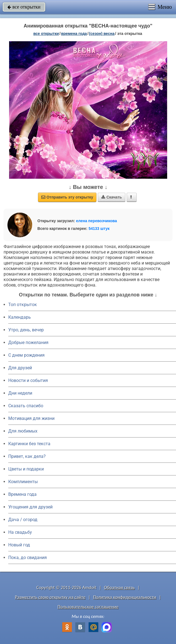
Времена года (22, 494)
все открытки (24, 7)
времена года (74, 34)
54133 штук (99, 229)
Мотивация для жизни (31, 418)
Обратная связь (120, 587)
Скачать (112, 197)
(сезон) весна (102, 34)
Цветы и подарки (26, 469)
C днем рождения (26, 355)
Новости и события (28, 380)
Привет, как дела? (27, 456)
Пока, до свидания (28, 558)
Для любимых (23, 431)
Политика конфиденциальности (125, 597)
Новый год (19, 545)
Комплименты (23, 482)
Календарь (20, 317)
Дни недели (20, 393)
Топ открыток (23, 305)
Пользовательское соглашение (88, 607)
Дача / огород (23, 520)
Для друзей (20, 368)
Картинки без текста (29, 444)
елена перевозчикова (97, 221)
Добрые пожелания (28, 342)
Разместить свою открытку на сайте (50, 597)
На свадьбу (20, 532)
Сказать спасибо (26, 406)
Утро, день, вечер (26, 330)
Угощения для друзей (30, 507)
